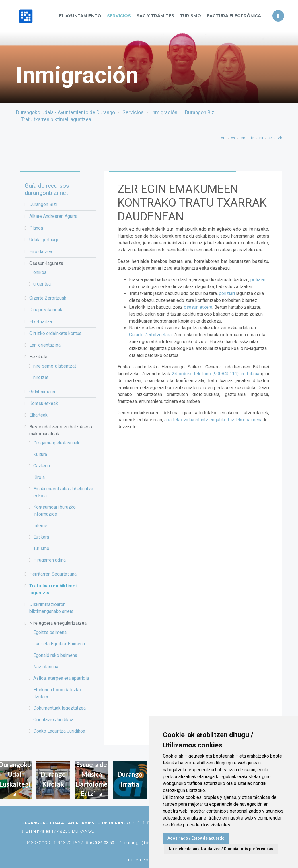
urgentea (42, 284)
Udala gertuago (44, 240)
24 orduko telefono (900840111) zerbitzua (216, 374)
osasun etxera (198, 307)
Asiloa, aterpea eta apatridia (61, 678)
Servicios (119, 16)
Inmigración (164, 112)
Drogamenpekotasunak (56, 443)
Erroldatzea (41, 252)
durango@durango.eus (146, 843)
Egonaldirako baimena (55, 655)
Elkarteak (38, 415)
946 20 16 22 (68, 843)
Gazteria (42, 466)
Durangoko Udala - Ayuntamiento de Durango (66, 112)
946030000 (36, 843)
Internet (41, 526)
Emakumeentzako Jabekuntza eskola (63, 492)
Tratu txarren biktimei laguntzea (56, 119)
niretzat (41, 377)
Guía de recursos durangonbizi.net (47, 189)
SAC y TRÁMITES (155, 16)
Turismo (190, 16)
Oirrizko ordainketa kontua (55, 333)
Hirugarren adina (49, 560)
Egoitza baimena (50, 632)
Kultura (40, 454)
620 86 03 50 (100, 843)
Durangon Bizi (200, 112)
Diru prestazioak (46, 310)
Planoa (36, 228)
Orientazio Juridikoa (53, 720)
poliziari (258, 280)
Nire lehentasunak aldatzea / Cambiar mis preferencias (221, 849)
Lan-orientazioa (45, 345)
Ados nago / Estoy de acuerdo (196, 838)
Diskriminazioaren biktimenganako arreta (51, 608)
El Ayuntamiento (80, 16)
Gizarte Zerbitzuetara (150, 335)
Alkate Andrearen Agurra (53, 216)
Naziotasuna (46, 667)
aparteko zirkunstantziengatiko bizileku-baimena (213, 420)
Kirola (39, 477)
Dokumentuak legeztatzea (60, 708)
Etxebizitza (41, 322)
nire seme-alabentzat (55, 366)
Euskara (41, 537)
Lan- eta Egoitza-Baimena (59, 644)
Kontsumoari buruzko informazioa (54, 511)
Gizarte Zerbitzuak (48, 298)
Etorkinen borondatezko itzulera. (57, 693)
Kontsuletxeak (44, 403)
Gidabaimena (42, 392)
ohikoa (40, 272)
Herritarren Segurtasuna (53, 574)
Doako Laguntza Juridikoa (59, 731)
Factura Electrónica (234, 16)
